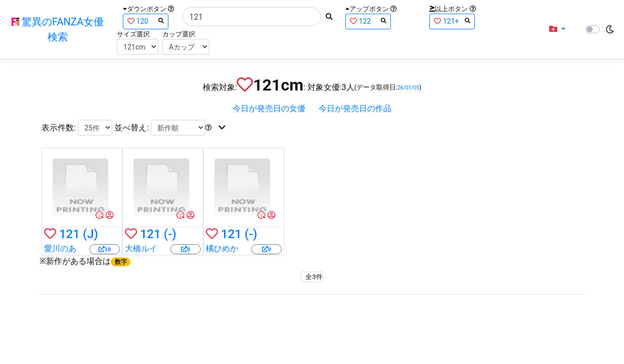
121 (70, 234)
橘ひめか (222, 248)
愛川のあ (60, 248)
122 (368, 21)
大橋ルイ (141, 248)
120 (146, 21)
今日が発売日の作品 (355, 108)
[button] (557, 29)
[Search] (252, 17)
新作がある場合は (88, 261)
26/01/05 (408, 88)
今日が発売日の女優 (269, 108)
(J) (91, 234)
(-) (170, 234)
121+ (452, 21)
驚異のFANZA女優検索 (57, 29)
